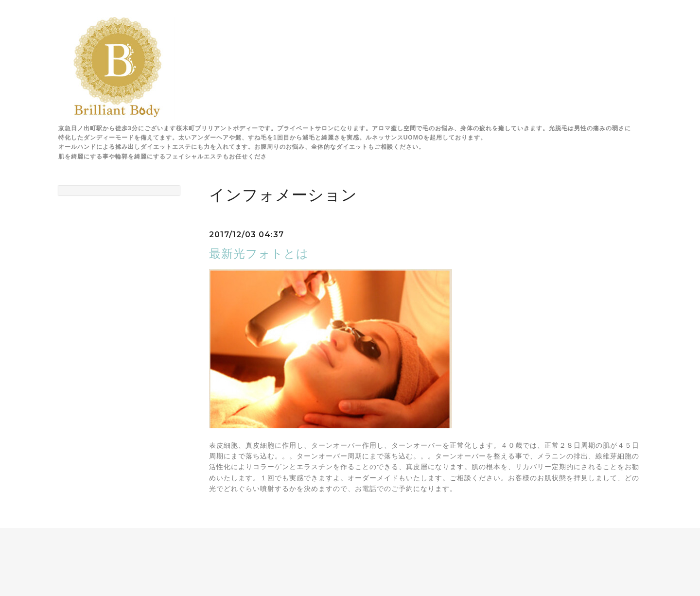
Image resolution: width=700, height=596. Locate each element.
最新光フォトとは (259, 254)
